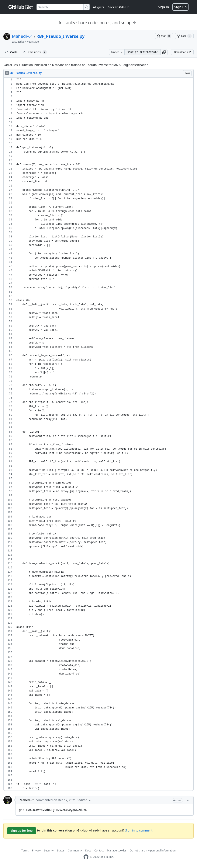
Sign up (180, 7)
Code (11, 52)
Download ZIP (182, 52)
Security (49, 850)
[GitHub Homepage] (86, 857)
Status (61, 850)
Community (75, 850)
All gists (99, 7)
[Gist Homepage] (21, 7)
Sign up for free (22, 831)
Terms (25, 850)
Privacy (36, 850)
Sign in (163, 7)
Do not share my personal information (153, 850)
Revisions (35, 52)
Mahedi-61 (23, 36)
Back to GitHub (118, 7)
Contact (99, 850)
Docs (88, 850)
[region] (98, 434)
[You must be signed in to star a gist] (164, 36)
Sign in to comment (139, 830)
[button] (164, 52)
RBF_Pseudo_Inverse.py (60, 36)
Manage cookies (117, 850)
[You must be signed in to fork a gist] (184, 36)
